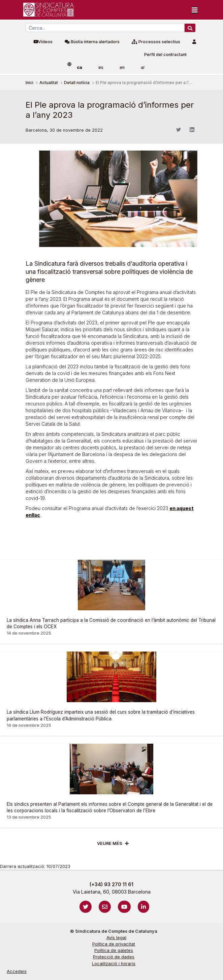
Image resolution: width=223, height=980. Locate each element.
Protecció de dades (114, 957)
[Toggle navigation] (195, 10)
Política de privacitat (114, 944)
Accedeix (17, 971)
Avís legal (116, 938)
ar (143, 67)
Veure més (110, 843)
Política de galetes (114, 950)
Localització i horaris (114, 964)
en (122, 67)
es (101, 67)
